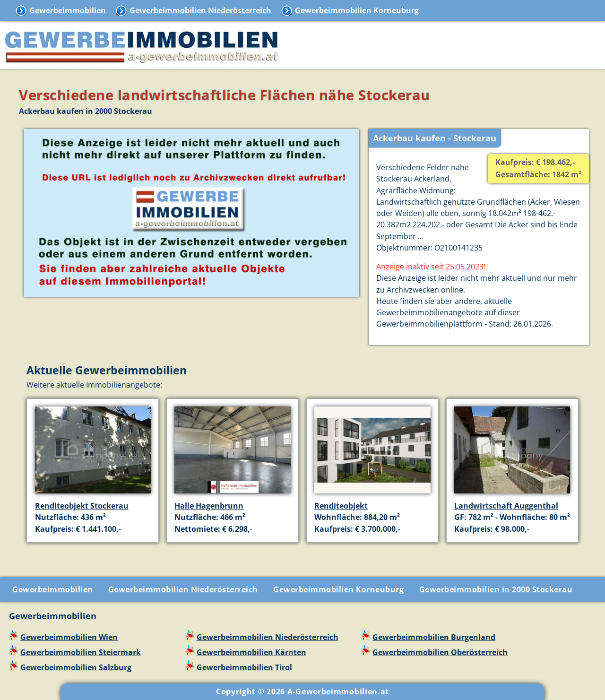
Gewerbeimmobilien (68, 10)
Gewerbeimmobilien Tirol (244, 667)
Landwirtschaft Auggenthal (506, 506)
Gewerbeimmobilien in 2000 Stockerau (496, 589)
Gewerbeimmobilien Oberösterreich (440, 652)
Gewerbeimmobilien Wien (69, 637)
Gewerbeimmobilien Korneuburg (357, 10)
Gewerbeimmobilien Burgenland (434, 637)
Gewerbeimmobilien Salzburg (76, 667)
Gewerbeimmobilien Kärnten (251, 652)
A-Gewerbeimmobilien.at (338, 691)
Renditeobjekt (341, 506)
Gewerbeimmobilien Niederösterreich (200, 10)
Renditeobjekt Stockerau (82, 506)
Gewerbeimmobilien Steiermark (81, 652)
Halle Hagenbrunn (209, 506)
